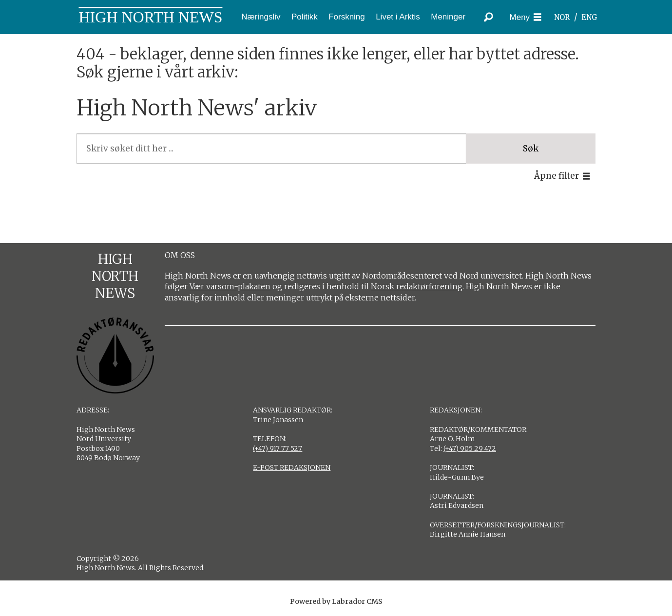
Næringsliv (261, 17)
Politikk (305, 17)
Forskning (347, 17)
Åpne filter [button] (557, 176)
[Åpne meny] (526, 17)
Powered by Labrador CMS (336, 601)
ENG (589, 17)
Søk (531, 149)
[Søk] (489, 17)
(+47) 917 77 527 (278, 448)
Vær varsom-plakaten (230, 286)
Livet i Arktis (398, 17)
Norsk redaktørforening (417, 286)
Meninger (448, 17)
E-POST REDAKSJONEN (292, 467)
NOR (562, 17)
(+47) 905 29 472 (470, 448)
